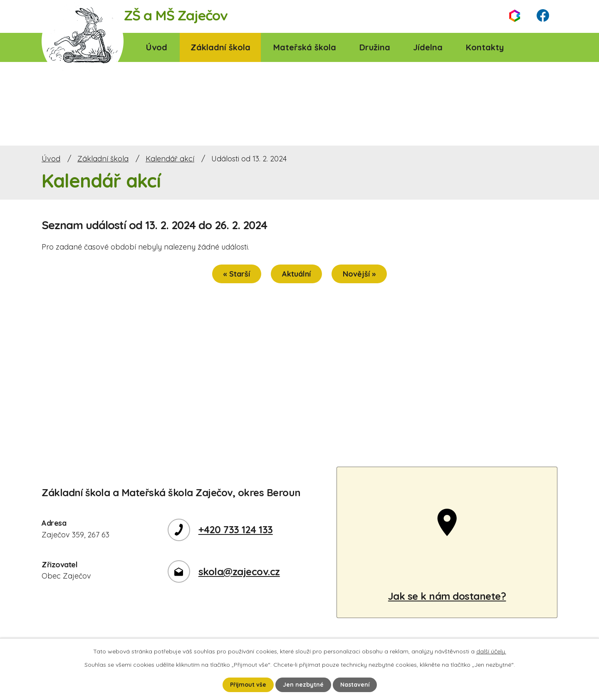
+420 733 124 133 (236, 529)
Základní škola (220, 47)
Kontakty (485, 47)
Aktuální (296, 274)
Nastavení (355, 685)
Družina (375, 47)
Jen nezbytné (303, 685)
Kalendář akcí (170, 159)
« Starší (237, 274)
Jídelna (428, 47)
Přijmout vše (248, 685)
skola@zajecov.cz (239, 571)
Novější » (359, 274)
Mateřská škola (305, 47)
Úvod (157, 47)
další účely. (491, 651)
